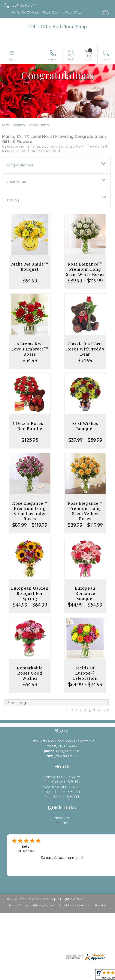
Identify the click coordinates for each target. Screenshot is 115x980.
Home (6, 125)
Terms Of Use (18, 905)
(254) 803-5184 (23, 5)
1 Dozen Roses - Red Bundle (30, 426)
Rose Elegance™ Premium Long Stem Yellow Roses (85, 511)
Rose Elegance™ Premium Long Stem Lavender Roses (30, 511)
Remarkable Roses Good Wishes (30, 673)
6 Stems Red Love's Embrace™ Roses (30, 349)
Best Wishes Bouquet (85, 426)
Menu (12, 59)
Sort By (13, 200)
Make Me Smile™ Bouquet (30, 267)
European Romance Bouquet (85, 593)
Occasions (19, 125)
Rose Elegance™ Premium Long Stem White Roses (85, 269)
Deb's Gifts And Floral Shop (57, 27)
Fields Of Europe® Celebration (85, 673)
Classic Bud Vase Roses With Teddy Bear (85, 349)
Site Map (101, 905)
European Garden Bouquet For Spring (30, 593)
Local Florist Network (74, 905)
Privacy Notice (43, 905)
